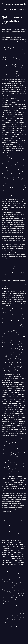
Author (11, 9)
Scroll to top (14, 626)
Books (20, 9)
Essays (16, 9)
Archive (25, 12)
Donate (25, 9)
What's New (5, 9)
